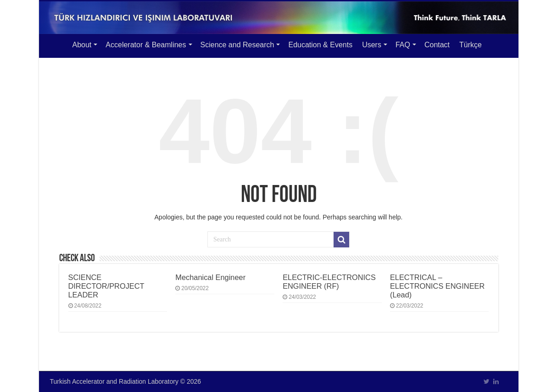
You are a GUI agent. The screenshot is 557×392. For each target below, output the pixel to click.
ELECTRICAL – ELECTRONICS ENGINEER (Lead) (437, 286)
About (82, 45)
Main (56, 44)
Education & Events (320, 45)
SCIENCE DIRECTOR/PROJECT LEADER (106, 286)
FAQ (403, 45)
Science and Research (237, 45)
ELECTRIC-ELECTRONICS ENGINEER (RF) (329, 282)
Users (372, 45)
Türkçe (471, 45)
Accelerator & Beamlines (146, 45)
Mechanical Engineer (210, 277)
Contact (437, 45)
